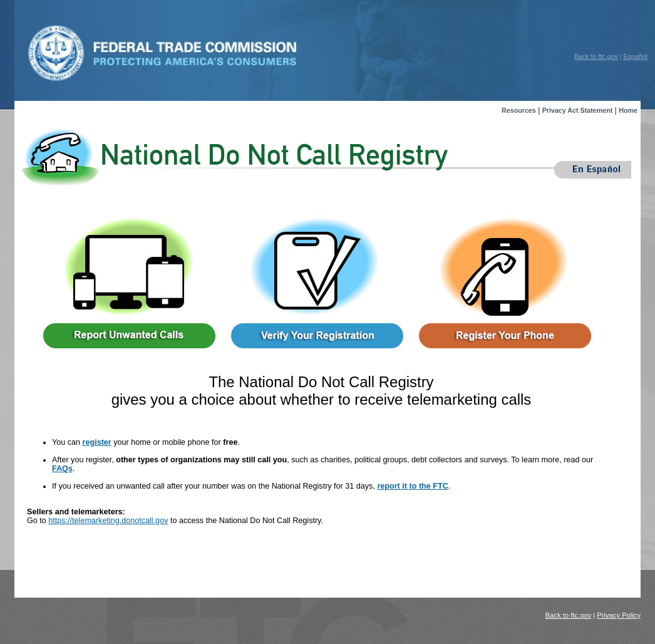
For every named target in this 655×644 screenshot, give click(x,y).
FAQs (62, 469)
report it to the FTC (412, 486)
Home (628, 110)
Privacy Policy (619, 615)
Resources (519, 110)
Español (635, 56)
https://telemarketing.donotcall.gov (108, 521)
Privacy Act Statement (578, 110)
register (97, 442)
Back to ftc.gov (596, 56)
